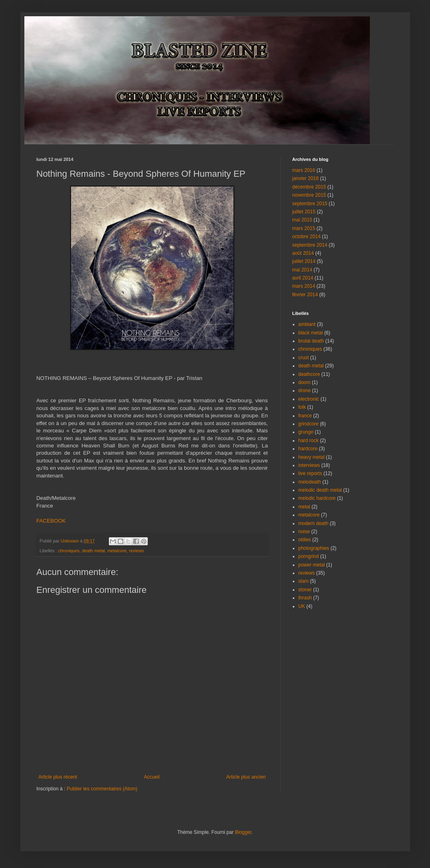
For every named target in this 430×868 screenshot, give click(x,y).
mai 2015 (302, 220)
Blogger (243, 832)
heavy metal (312, 457)
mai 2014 (302, 270)
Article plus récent (58, 777)
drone (305, 391)
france (305, 416)
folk (302, 407)
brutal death (311, 341)
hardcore (308, 449)
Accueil (152, 777)
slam (304, 581)
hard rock (309, 441)
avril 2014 (303, 278)
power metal (312, 565)
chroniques (69, 551)
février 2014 (305, 295)
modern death (313, 523)
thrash (305, 598)
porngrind (309, 556)
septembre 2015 (310, 204)
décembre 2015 (309, 187)
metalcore (117, 551)
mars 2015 (304, 228)
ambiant (307, 324)
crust (304, 358)
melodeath (310, 482)
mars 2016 (304, 170)
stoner (305, 590)
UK (302, 606)
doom (305, 382)
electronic (309, 399)
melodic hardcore (317, 498)
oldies (305, 540)
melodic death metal (320, 490)
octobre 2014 (307, 237)
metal (304, 507)
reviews (137, 551)
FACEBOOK (51, 521)
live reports (310, 473)
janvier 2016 (306, 178)
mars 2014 (304, 286)
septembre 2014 (310, 245)
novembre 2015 (309, 195)
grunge (306, 432)
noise (304, 532)
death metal (93, 551)
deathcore (309, 374)
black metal (311, 333)
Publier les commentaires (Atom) (102, 789)
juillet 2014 (304, 261)
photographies (314, 548)
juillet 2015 (304, 212)
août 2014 (303, 253)
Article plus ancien (246, 777)
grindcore (309, 424)
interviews (309, 465)
